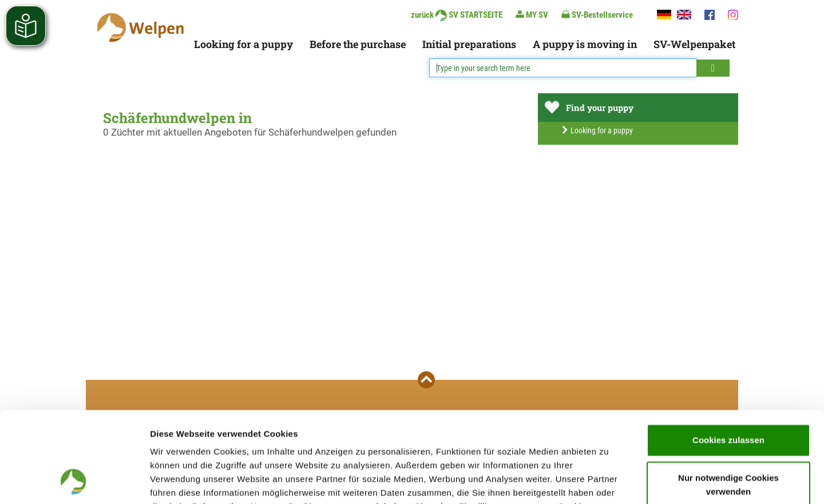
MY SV (532, 15)
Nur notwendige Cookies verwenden (728, 400)
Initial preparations (469, 44)
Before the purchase (358, 44)
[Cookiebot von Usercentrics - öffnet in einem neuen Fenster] (74, 482)
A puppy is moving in (585, 44)
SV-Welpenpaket (694, 44)
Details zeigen (609, 481)
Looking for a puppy (243, 44)
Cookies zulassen (728, 355)
